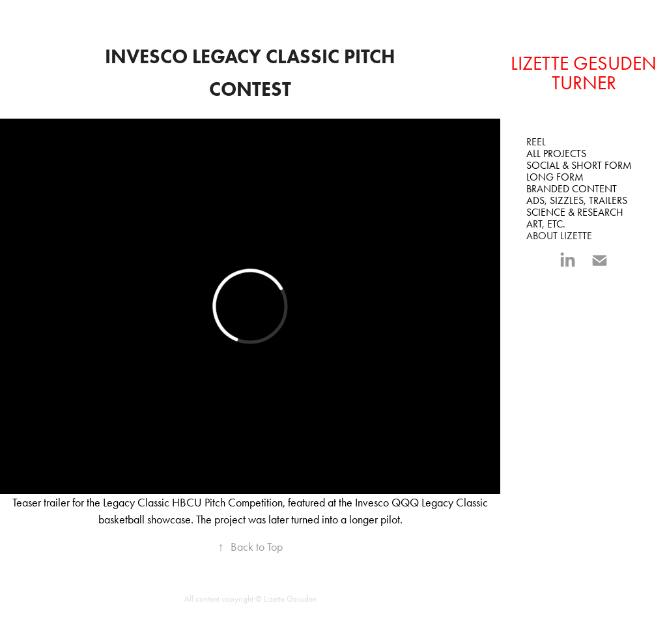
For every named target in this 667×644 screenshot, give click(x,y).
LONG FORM (555, 177)
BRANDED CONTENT (572, 189)
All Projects (556, 154)
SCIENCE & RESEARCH (575, 212)
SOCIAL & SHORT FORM (579, 165)
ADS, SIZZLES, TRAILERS (577, 200)
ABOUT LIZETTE (559, 236)
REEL (536, 142)
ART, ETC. (546, 224)
